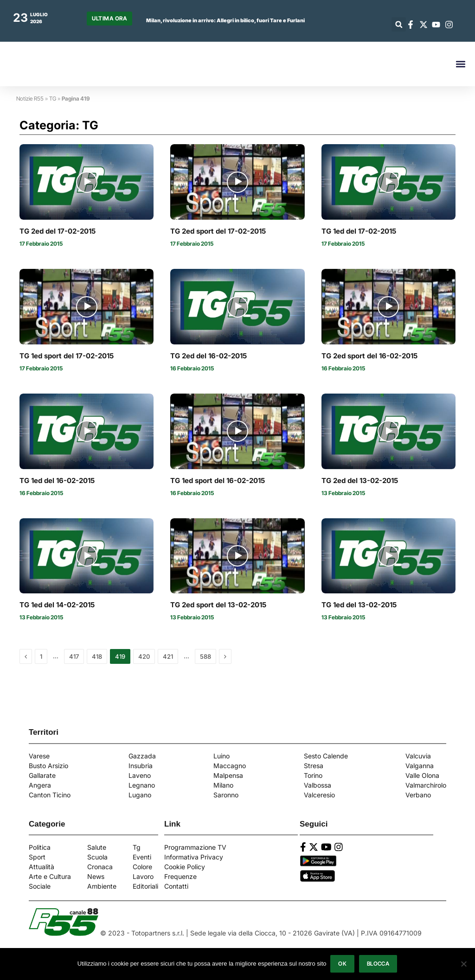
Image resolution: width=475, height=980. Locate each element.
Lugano (140, 795)
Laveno (140, 775)
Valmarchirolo (426, 785)
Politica (40, 847)
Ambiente (102, 886)
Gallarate (42, 775)
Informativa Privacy (194, 857)
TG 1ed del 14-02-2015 (57, 605)
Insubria (141, 766)
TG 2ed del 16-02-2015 (209, 356)
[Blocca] (463, 964)
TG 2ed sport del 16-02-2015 (369, 356)
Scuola (97, 857)
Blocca (379, 964)
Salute (97, 847)
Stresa (314, 766)
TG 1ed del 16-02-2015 (57, 481)
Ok (343, 964)
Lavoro (143, 876)
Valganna (420, 766)
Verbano (418, 795)
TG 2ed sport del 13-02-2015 (218, 605)
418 (97, 656)
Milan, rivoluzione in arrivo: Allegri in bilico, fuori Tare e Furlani (225, 21)
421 (168, 656)
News (96, 876)
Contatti (176, 886)
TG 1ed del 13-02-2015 (359, 605)
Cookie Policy (185, 867)
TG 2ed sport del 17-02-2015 (218, 231)
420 (144, 656)
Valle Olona (422, 775)
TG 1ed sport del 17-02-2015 (67, 356)
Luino (221, 756)
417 (74, 656)
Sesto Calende (326, 756)
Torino (313, 775)
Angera (40, 785)
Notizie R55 (30, 99)
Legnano (142, 785)
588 (205, 656)
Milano (223, 785)
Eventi (142, 857)
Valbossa (318, 785)
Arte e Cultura (50, 876)
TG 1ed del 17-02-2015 (359, 231)
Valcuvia (418, 756)
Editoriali (145, 886)
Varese (39, 756)
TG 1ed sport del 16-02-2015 (218, 481)
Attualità (42, 867)
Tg (137, 847)
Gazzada (142, 756)
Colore (142, 867)
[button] (399, 24)
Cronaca (100, 867)
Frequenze (180, 876)
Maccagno (230, 766)
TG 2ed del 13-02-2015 (360, 481)
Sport (37, 857)
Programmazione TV (195, 847)
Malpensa (228, 775)
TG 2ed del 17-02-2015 (58, 231)
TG (53, 99)
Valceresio (319, 795)
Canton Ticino (50, 795)
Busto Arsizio (48, 766)
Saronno (226, 795)
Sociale (40, 886)
